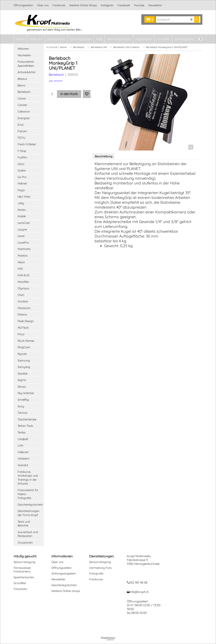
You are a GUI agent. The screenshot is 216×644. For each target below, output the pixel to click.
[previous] (197, 39)
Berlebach (56, 75)
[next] (201, 39)
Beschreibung (104, 156)
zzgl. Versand (56, 81)
